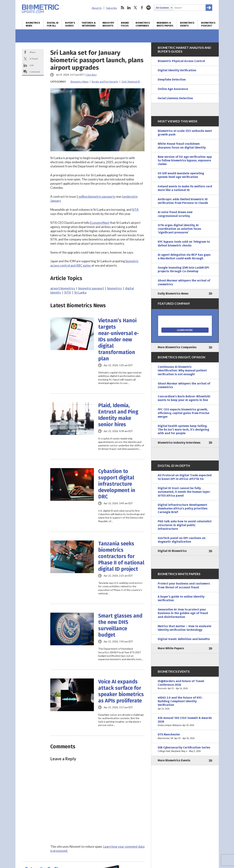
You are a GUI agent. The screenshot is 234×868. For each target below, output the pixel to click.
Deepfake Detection (172, 80)
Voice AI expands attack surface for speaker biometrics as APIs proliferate (121, 691)
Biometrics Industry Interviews (179, 443)
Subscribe (112, 8)
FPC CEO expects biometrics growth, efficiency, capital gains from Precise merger (184, 413)
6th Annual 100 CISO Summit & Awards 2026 (185, 722)
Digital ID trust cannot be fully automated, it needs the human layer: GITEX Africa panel (184, 492)
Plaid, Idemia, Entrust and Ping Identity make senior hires (118, 415)
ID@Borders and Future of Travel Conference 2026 (185, 685)
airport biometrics (63, 288)
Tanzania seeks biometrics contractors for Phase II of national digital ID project (121, 556)
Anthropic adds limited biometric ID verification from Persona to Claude (183, 201)
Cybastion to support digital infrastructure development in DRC (117, 484)
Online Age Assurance (173, 89)
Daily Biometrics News (173, 294)
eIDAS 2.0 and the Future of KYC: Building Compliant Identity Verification (185, 703)
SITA (135, 210)
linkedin (129, 8)
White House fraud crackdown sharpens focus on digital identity (182, 146)
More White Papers (171, 648)
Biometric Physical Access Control (181, 61)
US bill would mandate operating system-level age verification (181, 175)
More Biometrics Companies (177, 347)
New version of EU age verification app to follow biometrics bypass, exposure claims (185, 160)
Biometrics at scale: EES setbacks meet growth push (185, 133)
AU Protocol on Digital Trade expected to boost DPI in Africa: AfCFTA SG (185, 477)
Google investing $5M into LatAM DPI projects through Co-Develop (183, 269)
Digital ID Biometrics (172, 551)
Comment (35, 72)
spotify (148, 8)
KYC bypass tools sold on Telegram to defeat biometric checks (184, 243)
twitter (135, 8)
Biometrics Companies (143, 24)
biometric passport (91, 288)
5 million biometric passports (96, 197)
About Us (97, 8)
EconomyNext (100, 223)
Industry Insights (108, 24)
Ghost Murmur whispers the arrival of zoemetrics (184, 282)
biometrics (115, 288)
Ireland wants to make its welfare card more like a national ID (185, 188)
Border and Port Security (105, 82)
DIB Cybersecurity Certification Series (185, 749)
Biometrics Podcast (208, 24)
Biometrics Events (187, 24)
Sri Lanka (80, 292)
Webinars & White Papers (165, 24)
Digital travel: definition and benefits (184, 639)
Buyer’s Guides (70, 24)
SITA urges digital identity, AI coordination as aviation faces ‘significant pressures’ (179, 229)
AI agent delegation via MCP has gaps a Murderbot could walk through (184, 257)
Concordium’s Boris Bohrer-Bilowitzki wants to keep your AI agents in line (184, 398)
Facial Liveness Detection (175, 98)
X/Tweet (34, 59)
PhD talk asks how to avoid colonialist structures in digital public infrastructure (185, 525)
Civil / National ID (131, 82)
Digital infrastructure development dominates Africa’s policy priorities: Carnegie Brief (183, 508)
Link (32, 65)
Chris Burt (91, 75)
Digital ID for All (53, 24)
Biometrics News (33, 24)
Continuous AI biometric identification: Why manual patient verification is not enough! (182, 370)
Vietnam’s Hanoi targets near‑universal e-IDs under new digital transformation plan (119, 340)
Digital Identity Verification (177, 70)
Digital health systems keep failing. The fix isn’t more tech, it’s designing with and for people (183, 430)
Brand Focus (125, 24)
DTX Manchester (185, 736)
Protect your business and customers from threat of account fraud (184, 585)
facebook (142, 8)
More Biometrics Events (174, 760)
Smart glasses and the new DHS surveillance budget (120, 625)
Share (32, 52)
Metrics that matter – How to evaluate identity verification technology (185, 628)
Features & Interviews (89, 24)
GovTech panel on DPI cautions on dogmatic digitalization (182, 540)
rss (122, 8)
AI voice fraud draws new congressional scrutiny (175, 214)
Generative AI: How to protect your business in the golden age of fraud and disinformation (183, 613)
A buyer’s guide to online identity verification (181, 598)
